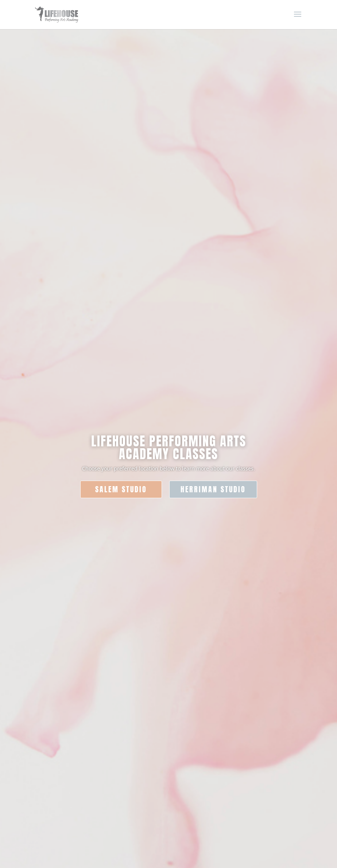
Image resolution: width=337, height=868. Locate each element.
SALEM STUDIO (121, 489)
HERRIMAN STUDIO (213, 489)
